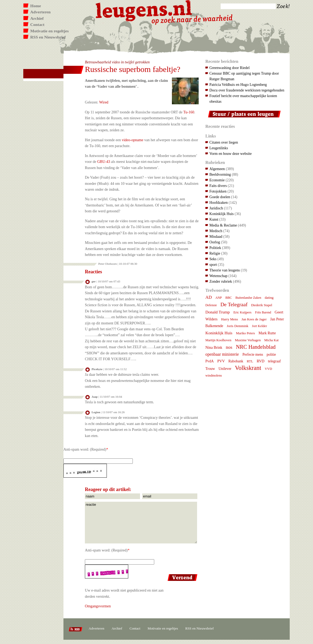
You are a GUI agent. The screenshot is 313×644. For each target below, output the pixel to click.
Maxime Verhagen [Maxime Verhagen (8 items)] (248, 340)
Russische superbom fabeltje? (133, 69)
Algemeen (217, 169)
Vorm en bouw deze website (231, 154)
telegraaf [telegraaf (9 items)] (274, 361)
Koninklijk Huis (222, 214)
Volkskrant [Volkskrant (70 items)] (248, 368)
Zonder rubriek (221, 281)
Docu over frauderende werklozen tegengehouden (247, 90)
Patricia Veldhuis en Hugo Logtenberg (238, 85)
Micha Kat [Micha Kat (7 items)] (271, 340)
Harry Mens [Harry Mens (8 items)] (230, 319)
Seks (213, 259)
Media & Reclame (223, 225)
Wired (104, 102)
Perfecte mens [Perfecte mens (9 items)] (253, 354)
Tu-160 (189, 112)
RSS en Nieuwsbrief (48, 37)
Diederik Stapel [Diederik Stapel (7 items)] (262, 305)
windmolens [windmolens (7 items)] (214, 375)
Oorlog (215, 242)
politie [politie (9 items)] (271, 354)
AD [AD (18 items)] (209, 297)
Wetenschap (218, 276)
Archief (37, 18)
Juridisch (216, 208)
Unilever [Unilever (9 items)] (225, 369)
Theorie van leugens (225, 270)
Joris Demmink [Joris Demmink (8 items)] (238, 326)
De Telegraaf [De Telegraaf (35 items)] (234, 304)
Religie (215, 253)
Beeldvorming (220, 174)
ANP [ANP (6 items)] (218, 298)
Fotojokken (218, 191)
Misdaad (216, 236)
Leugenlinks (219, 148)
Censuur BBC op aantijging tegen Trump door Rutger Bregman (244, 76)
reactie (141, 523)
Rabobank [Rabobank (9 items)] (236, 361)
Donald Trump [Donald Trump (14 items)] (218, 312)
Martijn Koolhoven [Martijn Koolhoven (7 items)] (218, 340)
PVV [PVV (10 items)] (221, 361)
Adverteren (40, 12)
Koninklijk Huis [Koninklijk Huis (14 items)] (219, 333)
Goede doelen (220, 197)
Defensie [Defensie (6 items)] (211, 305)
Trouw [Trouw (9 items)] (210, 369)
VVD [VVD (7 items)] (268, 369)
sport (213, 264)
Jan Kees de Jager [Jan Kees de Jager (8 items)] (254, 319)
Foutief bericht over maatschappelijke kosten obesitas (243, 99)
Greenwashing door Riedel (229, 68)
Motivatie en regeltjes (49, 31)
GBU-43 (104, 162)
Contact (37, 24)
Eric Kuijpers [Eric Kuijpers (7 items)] (243, 312)
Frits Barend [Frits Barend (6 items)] (263, 312)
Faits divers (218, 186)
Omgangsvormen (98, 606)
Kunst (214, 219)
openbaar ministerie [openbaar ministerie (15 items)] (222, 354)
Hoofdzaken (219, 202)
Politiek (215, 248)
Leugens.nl (144, 10)
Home (36, 6)
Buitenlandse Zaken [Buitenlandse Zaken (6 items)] (248, 298)
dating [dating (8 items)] (269, 298)
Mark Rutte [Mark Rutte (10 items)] (267, 333)
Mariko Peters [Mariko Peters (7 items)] (245, 333)
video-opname (133, 140)
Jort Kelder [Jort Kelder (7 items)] (259, 326)
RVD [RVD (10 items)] (261, 361)
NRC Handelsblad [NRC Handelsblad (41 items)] (256, 347)
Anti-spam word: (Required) (85, 449)
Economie (217, 180)
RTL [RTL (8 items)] (250, 361)
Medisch (216, 231)
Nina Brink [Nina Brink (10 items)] (214, 347)
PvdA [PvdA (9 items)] (210, 361)
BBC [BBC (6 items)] (229, 298)
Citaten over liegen (224, 142)
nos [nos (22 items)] (229, 347)
